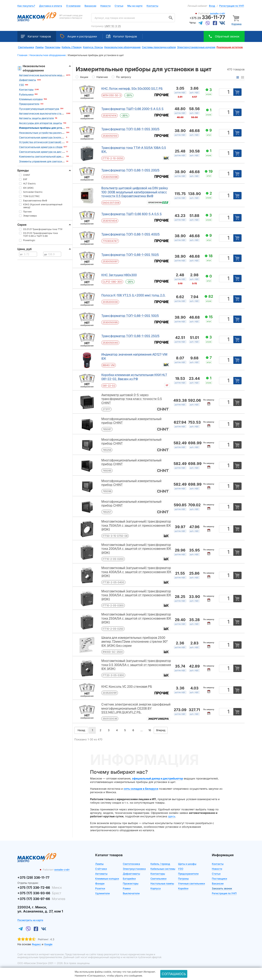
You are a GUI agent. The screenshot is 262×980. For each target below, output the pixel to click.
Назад (81, 730)
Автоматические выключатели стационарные (47, 113)
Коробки (183, 888)
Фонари (100, 884)
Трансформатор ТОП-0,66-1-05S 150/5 (130, 255)
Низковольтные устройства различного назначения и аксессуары (59, 133)
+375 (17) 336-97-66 (41, 899)
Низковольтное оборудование (122, 47)
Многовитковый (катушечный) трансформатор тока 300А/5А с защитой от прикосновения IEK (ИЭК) (136, 595)
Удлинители (102, 893)
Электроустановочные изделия (196, 47)
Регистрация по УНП (232, 6)
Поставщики (219, 879)
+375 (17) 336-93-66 (39, 893)
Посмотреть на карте (30, 920)
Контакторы (26, 90)
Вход (212, 6)
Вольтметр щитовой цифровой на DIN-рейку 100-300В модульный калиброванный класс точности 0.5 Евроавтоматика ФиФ (135, 192)
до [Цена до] (46, 254)
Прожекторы (53, 47)
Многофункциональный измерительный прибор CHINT (131, 421)
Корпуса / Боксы (93, 47)
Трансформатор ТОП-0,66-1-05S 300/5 (130, 129)
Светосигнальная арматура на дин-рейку (44, 152)
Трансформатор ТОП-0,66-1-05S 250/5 (130, 336)
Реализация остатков (230, 47)
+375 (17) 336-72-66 (40, 888)
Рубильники (26, 94)
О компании (73, 6)
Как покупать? (26, 6)
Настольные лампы (162, 884)
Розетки (100, 888)
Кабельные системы (163, 869)
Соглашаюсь (174, 974)
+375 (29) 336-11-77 (33, 877)
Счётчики (101, 869)
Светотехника (131, 864)
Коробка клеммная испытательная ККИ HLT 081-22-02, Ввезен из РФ (134, 377)
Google (48, 944)
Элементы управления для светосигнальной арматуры (52, 161)
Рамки (127, 888)
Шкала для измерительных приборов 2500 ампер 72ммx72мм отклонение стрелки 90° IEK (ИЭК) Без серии (135, 642)
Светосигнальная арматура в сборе (41, 147)
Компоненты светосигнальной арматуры (44, 156)
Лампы (39, 47)
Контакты (152, 6)
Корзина (237, 24)
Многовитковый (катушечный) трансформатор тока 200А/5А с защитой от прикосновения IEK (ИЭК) (136, 549)
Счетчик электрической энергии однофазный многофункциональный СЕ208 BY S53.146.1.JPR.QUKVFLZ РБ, (136, 708)
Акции (78, 36)
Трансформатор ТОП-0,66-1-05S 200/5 (130, 170)
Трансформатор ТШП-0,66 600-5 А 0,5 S (132, 214)
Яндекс (36, 944)
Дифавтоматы (28, 80)
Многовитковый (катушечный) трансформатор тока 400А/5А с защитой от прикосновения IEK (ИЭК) (136, 572)
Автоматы (101, 874)
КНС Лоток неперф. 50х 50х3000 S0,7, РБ (132, 89)
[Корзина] (237, 18)
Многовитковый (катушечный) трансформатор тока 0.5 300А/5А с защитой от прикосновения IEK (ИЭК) (136, 665)
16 (150, 730)
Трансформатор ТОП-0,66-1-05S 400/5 (130, 234)
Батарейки (129, 879)
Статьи (119, 6)
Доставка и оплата (51, 6)
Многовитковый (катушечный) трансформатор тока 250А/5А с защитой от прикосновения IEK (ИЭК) (136, 618)
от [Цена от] (21, 254)
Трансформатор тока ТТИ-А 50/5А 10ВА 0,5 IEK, (134, 150)
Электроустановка (134, 869)
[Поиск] (171, 18)
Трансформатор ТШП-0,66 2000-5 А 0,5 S (132, 109)
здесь (172, 816)
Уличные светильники (191, 884)
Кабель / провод (160, 864)
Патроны (183, 879)
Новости (105, 6)
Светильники (26, 47)
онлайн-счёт (217, 13)
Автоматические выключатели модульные (45, 75)
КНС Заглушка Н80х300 (119, 275)
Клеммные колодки (31, 99)
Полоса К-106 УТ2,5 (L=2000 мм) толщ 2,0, (133, 295)
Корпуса (156, 888)
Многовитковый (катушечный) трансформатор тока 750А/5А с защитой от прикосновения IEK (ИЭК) (136, 525)
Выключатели (131, 893)
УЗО (21, 85)
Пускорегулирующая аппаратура (39, 109)
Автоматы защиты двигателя (36, 118)
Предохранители (29, 104)
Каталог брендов (121, 36)
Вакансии (90, 6)
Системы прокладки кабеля (159, 47)
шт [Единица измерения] (231, 93)
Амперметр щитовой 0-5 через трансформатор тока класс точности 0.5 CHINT (132, 399)
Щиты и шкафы (187, 864)
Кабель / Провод (72, 47)
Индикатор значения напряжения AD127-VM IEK (134, 356)
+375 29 (207, 18)
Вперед (161, 730)
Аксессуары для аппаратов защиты (41, 123)
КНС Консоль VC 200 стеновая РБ (127, 686)
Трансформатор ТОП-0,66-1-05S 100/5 (130, 316)
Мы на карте (135, 6)
